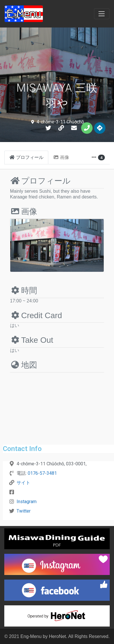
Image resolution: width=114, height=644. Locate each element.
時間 (24, 291)
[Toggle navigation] (102, 14)
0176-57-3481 (42, 473)
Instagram (27, 502)
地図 (24, 365)
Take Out (32, 340)
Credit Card (36, 315)
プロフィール (40, 181)
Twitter (24, 511)
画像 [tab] (61, 157)
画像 (24, 211)
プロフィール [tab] (26, 157)
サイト (23, 483)
